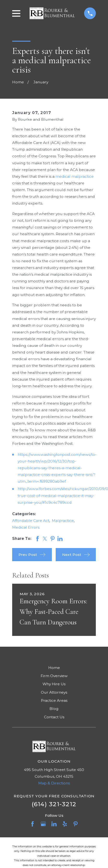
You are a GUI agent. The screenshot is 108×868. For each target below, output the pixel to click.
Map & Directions (54, 783)
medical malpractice (75, 176)
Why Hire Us (54, 684)
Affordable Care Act (31, 521)
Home (54, 668)
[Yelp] (65, 824)
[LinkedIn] (54, 824)
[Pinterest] (76, 824)
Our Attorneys (54, 692)
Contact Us (54, 717)
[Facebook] (32, 824)
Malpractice (63, 521)
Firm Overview (54, 676)
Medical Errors (26, 527)
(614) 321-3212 (54, 804)
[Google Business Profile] (43, 824)
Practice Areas (54, 700)
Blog (54, 709)
